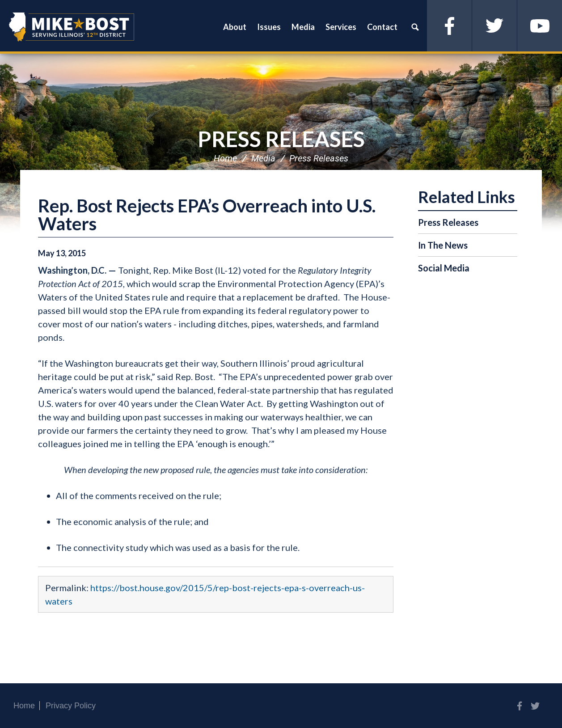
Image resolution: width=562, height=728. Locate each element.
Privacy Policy (71, 706)
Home (225, 158)
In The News (443, 245)
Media (263, 158)
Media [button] (303, 27)
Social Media (444, 268)
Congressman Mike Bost (72, 27)
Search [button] (415, 27)
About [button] (235, 27)
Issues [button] (269, 27)
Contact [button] (382, 27)
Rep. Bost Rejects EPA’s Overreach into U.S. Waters (207, 215)
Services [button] (341, 27)
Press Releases (281, 139)
